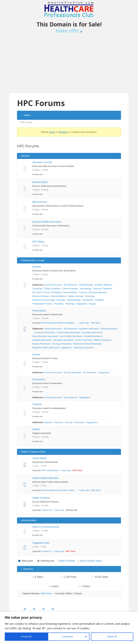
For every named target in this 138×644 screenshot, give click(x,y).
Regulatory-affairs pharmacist (46, 348)
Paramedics (39, 379)
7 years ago (84, 323)
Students (37, 404)
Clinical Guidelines (52, 289)
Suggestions (82, 304)
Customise (24, 637)
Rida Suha (96, 490)
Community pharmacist (45, 332)
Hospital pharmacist (93, 336)
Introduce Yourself (42, 162)
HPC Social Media (50, 470)
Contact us (47, 551)
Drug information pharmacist (45, 336)
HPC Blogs (38, 242)
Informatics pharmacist (63, 340)
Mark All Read (67, 561)
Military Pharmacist (103, 340)
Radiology (70, 304)
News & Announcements (46, 527)
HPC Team (78, 470)
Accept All (112, 637)
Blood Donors (40, 202)
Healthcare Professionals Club (69, 9)
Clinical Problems (70, 289)
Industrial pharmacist (42, 340)
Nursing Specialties (73, 372)
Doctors (37, 267)
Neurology (90, 296)
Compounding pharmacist (68, 332)
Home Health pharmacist (71, 336)
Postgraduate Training (42, 304)
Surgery (93, 304)
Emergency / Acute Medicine (64, 292)
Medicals (48, 422)
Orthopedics (88, 300)
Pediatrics (100, 300)
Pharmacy (59, 422)
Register (63, 132)
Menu (26, 115)
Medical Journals (76, 296)
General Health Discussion (47, 222)
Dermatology (86, 289)
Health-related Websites (45, 478)
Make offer (69, 31)
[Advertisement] (69, 65)
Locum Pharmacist (84, 340)
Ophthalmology (74, 300)
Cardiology (37, 289)
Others (36, 429)
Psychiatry (59, 304)
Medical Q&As (40, 182)
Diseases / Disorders (103, 289)
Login (52, 132)
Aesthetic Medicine (103, 285)
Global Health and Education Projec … (59, 490)
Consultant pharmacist (92, 332)
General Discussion (53, 285)
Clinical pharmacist (109, 329)
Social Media (39, 458)
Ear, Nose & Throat (41, 292)
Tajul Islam (96, 323)
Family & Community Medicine (93, 292)
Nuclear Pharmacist (41, 344)
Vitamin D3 (47, 510)
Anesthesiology (86, 285)
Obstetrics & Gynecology (44, 300)
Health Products (41, 498)
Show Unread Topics (91, 561)
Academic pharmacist (89, 329)
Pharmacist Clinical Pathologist (87, 344)
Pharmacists (39, 311)
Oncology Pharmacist (62, 344)
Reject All (68, 637)
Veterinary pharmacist (84, 348)
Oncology (61, 300)
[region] (69, 628)
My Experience (71, 285)
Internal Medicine (59, 296)
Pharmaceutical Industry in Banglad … (59, 323)
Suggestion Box (41, 543)
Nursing (69, 422)
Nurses (36, 354)
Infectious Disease (41, 296)
